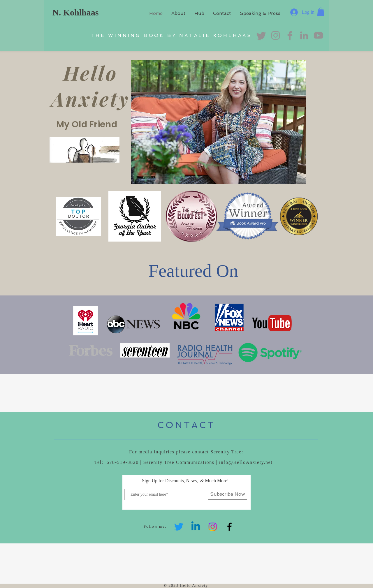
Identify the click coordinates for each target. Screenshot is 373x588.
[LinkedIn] (304, 35)
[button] (321, 12)
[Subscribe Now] (227, 494)
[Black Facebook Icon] (229, 527)
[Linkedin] (196, 527)
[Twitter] (179, 527)
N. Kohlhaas (75, 12)
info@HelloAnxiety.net (246, 462)
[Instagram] (213, 527)
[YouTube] (318, 35)
